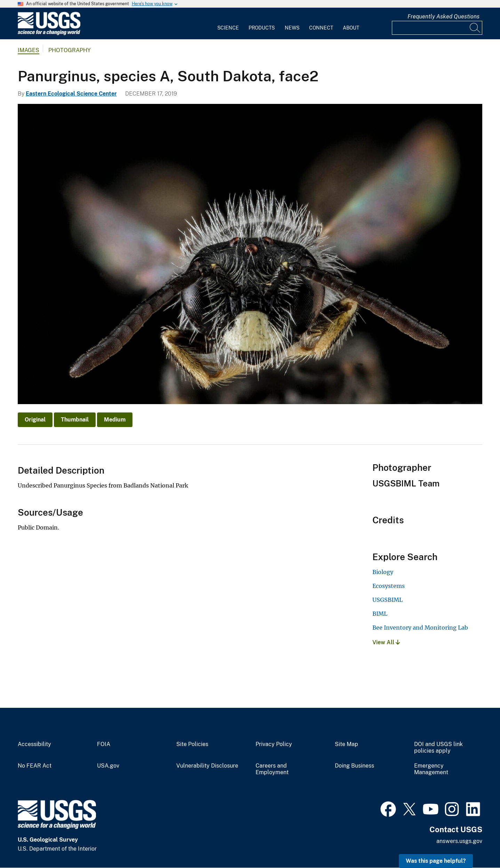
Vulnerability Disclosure (207, 766)
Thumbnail (75, 420)
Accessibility (34, 744)
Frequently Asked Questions (443, 17)
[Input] (437, 28)
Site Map (346, 744)
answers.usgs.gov (459, 841)
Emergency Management (431, 769)
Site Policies (192, 744)
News (292, 28)
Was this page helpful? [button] (436, 861)
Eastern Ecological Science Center (71, 94)
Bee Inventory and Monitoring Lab (420, 628)
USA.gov (108, 766)
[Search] (475, 28)
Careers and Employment (272, 769)
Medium (115, 420)
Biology (383, 572)
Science (228, 28)
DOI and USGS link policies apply (438, 748)
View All (386, 642)
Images (29, 50)
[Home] (49, 34)
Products (262, 28)
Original (35, 420)
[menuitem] (228, 24)
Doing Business (354, 766)
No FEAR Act (35, 766)
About (351, 28)
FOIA (104, 744)
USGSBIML (388, 600)
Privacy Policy (274, 744)
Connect (321, 28)
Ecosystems (389, 586)
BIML (380, 614)
